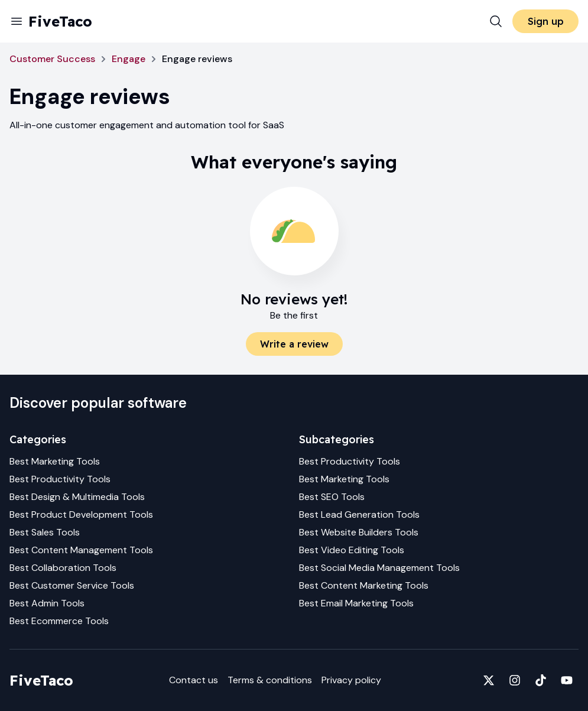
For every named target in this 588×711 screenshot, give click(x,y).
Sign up (546, 21)
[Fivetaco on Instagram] (515, 680)
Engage (129, 59)
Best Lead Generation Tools (359, 514)
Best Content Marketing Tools (364, 585)
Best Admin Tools (47, 603)
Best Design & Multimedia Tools (77, 497)
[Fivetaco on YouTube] (567, 680)
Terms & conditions (270, 680)
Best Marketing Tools (55, 461)
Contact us (194, 680)
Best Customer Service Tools (72, 585)
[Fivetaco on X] (489, 680)
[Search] (496, 21)
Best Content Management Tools (81, 550)
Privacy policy (351, 680)
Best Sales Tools (45, 532)
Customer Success (52, 59)
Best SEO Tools (332, 497)
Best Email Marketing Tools (356, 603)
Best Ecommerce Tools (59, 621)
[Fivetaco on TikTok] (541, 680)
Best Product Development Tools (81, 514)
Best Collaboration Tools (63, 568)
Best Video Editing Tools (352, 550)
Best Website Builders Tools (359, 532)
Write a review (294, 344)
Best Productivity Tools (60, 479)
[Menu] (17, 21)
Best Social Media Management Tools (379, 568)
